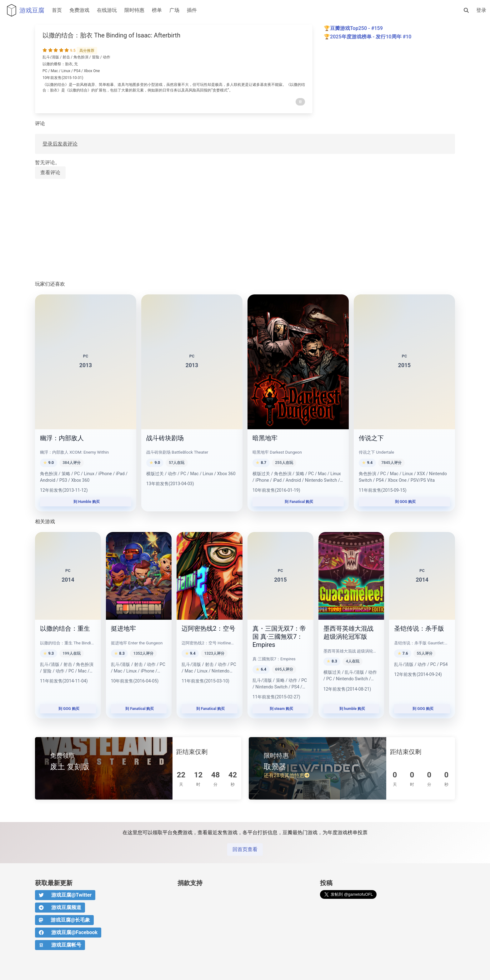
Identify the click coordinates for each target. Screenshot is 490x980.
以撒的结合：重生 (65, 628)
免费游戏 (79, 10)
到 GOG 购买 (405, 502)
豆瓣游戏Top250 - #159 (356, 28)
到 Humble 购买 (86, 502)
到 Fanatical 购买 (298, 502)
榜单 (157, 10)
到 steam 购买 (280, 709)
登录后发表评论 (60, 144)
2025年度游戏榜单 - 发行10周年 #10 (371, 37)
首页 (57, 10)
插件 (192, 10)
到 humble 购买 (351, 709)
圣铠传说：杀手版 (419, 628)
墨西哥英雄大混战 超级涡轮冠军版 (348, 633)
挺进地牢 (123, 628)
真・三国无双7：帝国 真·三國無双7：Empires (279, 636)
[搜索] (466, 10)
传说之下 (371, 438)
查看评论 (50, 172)
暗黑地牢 (265, 438)
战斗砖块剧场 (165, 438)
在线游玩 (107, 10)
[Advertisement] (222, 230)
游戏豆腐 (24, 10)
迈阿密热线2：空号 (208, 628)
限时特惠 (134, 10)
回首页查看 (245, 849)
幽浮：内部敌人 (62, 438)
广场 (174, 10)
